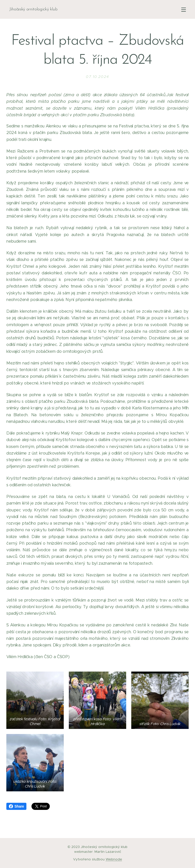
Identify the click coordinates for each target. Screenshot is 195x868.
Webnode (114, 859)
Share (16, 806)
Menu (184, 10)
